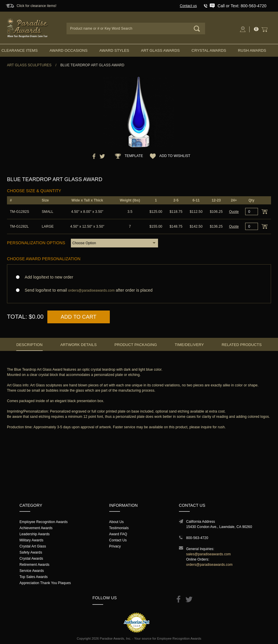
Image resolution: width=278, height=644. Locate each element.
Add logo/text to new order (47, 277)
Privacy (115, 546)
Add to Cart (79, 317)
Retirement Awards (34, 565)
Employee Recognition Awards (44, 522)
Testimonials (119, 528)
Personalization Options (36, 243)
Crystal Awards (209, 50)
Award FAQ (118, 534)
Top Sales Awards (34, 577)
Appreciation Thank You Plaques (45, 583)
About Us (116, 522)
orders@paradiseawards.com (209, 565)
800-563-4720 (197, 538)
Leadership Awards (35, 534)
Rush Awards (252, 50)
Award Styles (114, 50)
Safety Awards (31, 552)
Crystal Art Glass (33, 546)
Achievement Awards (36, 528)
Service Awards (32, 571)
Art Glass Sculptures (29, 65)
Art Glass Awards (160, 50)
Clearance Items (20, 50)
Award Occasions (68, 50)
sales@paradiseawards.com (209, 554)
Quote (234, 212)
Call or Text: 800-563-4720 (242, 6)
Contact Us (118, 540)
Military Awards (31, 540)
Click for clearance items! (36, 6)
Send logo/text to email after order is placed (139, 290)
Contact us (188, 6)
